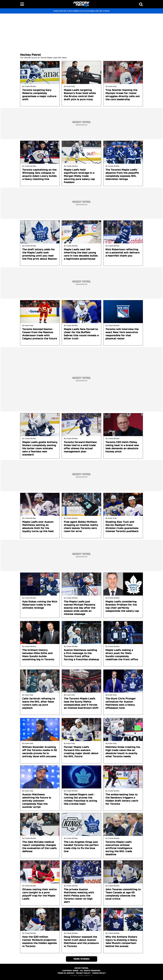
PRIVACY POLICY (83, 973)
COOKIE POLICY (99, 973)
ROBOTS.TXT (88, 976)
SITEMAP (81, 976)
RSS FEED (74, 976)
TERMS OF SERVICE (66, 973)
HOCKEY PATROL (81, 968)
